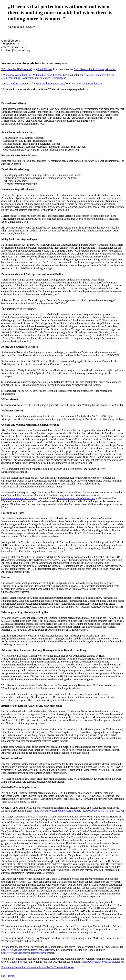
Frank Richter (45, 69)
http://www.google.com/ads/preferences (103, 962)
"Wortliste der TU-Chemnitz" (17, 69)
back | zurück (8, 976)
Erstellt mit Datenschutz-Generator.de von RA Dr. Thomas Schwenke (38, 967)
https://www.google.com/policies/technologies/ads (28, 950)
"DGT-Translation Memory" (16, 83)
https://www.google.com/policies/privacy (23, 953)
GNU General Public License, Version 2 (95, 69)
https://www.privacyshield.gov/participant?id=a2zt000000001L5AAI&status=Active (78, 811)
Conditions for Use (92, 83)
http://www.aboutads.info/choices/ (19, 498)
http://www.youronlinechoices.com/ (76, 498)
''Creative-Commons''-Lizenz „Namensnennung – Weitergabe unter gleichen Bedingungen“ (58, 76)
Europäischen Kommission (50, 83)
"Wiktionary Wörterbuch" (15, 75)
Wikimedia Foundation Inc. (48, 75)
